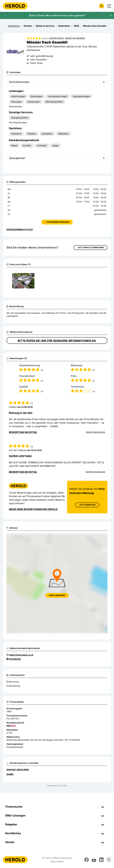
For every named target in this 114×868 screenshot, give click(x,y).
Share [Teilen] (10, 774)
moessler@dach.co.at (20, 229)
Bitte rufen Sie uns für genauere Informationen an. (57, 341)
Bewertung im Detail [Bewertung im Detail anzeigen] (23, 432)
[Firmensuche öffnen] (102, 6)
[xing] (109, 860)
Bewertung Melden (96, 432)
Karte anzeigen (57, 595)
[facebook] (87, 860)
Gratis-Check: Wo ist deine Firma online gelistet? (57, 15)
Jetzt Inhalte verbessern (90, 248)
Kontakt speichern (18, 770)
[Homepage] (15, 6)
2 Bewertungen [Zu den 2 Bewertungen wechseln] (56, 38)
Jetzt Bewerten (87, 505)
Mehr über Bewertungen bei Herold (33, 509)
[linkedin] (101, 860)
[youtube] (94, 860)
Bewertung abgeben (75, 38)
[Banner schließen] (110, 16)
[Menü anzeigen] (109, 6)
